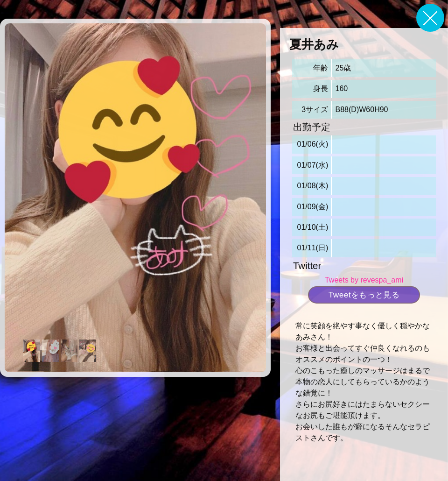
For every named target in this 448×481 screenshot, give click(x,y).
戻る (430, 18)
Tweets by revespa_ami (364, 280)
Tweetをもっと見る (364, 295)
